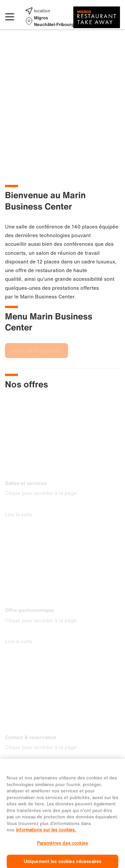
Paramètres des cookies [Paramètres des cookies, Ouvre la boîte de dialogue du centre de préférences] (62, 847)
